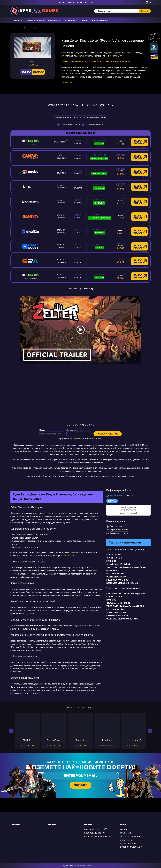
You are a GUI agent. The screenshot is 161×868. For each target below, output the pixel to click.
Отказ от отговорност (132, 836)
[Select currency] (77, 117)
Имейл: (43, 430)
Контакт (124, 829)
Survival (112, 501)
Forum (84, 20)
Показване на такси (68, 124)
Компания (125, 833)
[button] (11, 731)
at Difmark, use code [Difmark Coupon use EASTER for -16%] (76, 2)
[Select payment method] (63, 117)
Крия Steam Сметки (92, 124)
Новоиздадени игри (95, 833)
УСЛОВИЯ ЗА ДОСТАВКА (131, 847)
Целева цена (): (74, 430)
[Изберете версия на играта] (94, 117)
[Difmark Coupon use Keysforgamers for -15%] (81, 483)
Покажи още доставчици (81, 288)
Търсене (145, 11)
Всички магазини (100, 20)
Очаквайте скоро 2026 (96, 829)
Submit (80, 785)
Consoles (54, 20)
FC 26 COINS (70, 20)
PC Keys (19, 20)
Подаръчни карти (36, 20)
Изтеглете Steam (69, 555)
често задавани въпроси (97, 836)
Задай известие (107, 434)
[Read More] (105, 82)
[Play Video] (81, 330)
